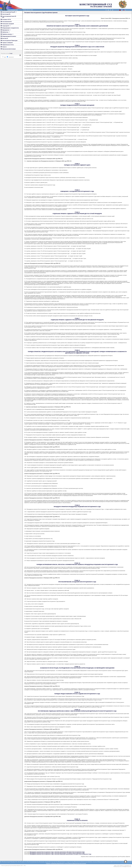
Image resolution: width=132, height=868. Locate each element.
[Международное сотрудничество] (66, 862)
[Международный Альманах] (104, 862)
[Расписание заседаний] (44, 862)
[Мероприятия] (77, 862)
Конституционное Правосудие (9, 41)
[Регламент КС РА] (24, 862)
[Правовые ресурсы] (92, 862)
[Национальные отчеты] (62, 863)
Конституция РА (6, 14)
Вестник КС (4, 38)
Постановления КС (6, 22)
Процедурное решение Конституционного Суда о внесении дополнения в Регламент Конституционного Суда (57, 852)
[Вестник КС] (114, 862)
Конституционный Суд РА (9, 12)
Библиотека (5, 32)
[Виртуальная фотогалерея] (79, 863)
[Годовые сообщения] (51, 863)
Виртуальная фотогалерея (8, 49)
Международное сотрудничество (10, 28)
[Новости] (70, 863)
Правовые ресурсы (7, 34)
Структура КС (6, 26)
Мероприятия (6, 30)
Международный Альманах (8, 36)
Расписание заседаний (7, 24)
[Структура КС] (54, 862)
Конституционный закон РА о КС (8, 17)
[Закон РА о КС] (16, 862)
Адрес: (116, 866)
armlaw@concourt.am (127, 867)
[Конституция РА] (8, 862)
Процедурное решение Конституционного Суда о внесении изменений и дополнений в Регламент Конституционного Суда (60, 854)
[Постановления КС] (34, 862)
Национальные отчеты (7, 45)
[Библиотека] (84, 862)
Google (11, 53)
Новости (4, 47)
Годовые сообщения (7, 43)
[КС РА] (2, 862)
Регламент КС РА (6, 19)
